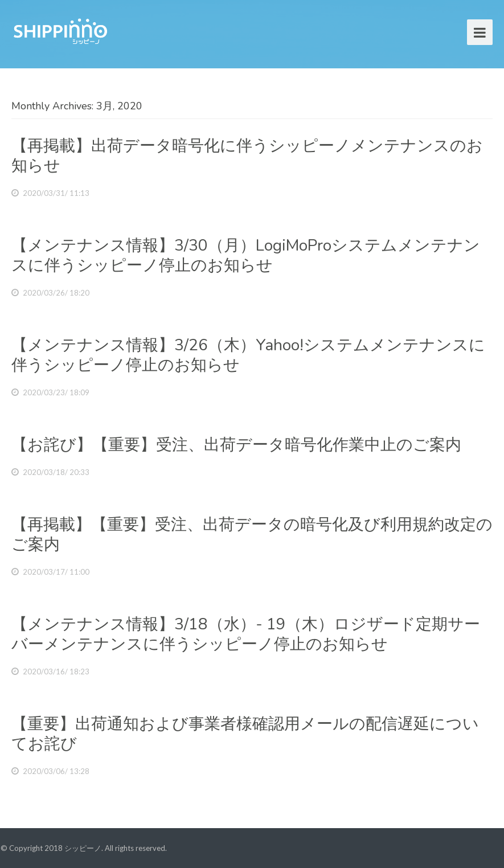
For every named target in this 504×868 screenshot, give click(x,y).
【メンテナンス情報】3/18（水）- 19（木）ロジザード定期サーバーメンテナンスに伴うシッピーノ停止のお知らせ (246, 634)
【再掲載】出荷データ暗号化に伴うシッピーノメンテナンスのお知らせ (247, 156)
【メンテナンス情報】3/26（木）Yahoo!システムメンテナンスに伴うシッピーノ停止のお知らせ (248, 355)
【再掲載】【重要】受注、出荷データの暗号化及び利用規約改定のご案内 (252, 535)
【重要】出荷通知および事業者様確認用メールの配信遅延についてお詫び (245, 734)
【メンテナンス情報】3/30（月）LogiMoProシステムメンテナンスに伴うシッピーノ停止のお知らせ (246, 255)
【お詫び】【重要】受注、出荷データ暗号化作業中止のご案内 (236, 445)
